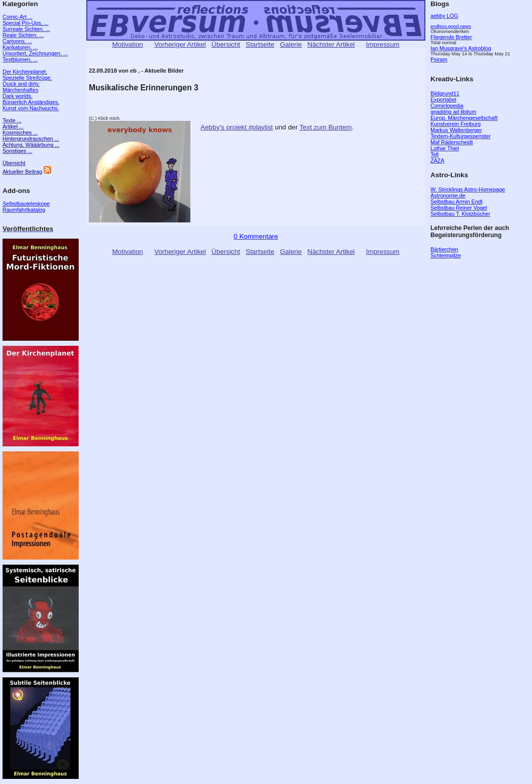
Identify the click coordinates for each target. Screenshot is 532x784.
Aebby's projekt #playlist (237, 127)
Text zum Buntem (326, 127)
